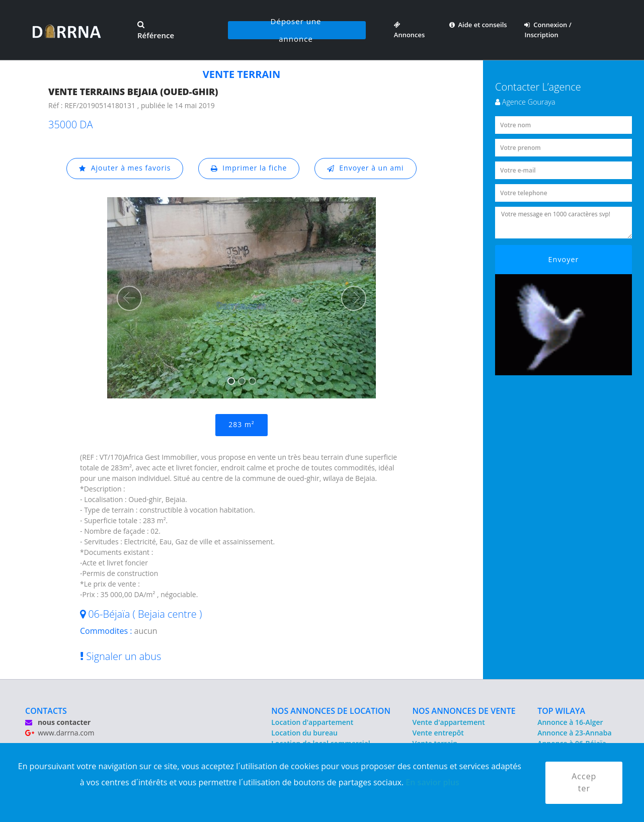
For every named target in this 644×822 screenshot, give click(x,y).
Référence (156, 31)
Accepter (584, 783)
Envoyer (564, 259)
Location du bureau (304, 733)
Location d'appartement (312, 722)
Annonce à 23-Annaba (574, 733)
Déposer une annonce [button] (296, 30)
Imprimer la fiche (249, 168)
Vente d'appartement (449, 722)
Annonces (410, 30)
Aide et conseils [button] (478, 25)
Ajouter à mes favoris (125, 168)
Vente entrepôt (438, 733)
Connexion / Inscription (548, 30)
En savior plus (432, 782)
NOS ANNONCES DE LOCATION (331, 711)
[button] (129, 298)
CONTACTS (46, 711)
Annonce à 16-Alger (570, 722)
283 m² (241, 425)
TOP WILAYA (561, 711)
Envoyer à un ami (366, 168)
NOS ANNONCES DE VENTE (464, 711)
